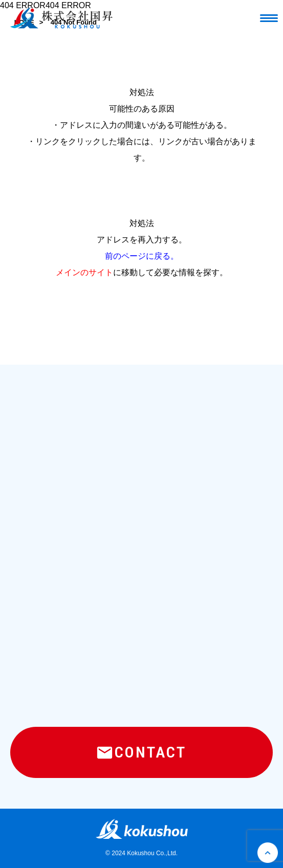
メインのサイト (84, 272)
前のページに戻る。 (142, 256)
